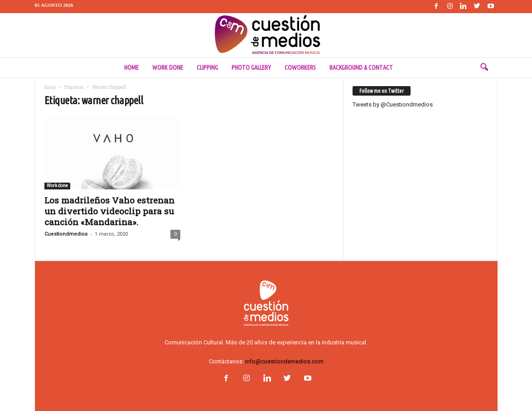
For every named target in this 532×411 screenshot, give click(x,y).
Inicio (50, 87)
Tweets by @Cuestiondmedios (393, 104)
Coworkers (300, 68)
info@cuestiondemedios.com (284, 361)
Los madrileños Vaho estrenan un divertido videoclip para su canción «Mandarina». (109, 211)
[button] (484, 68)
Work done (168, 68)
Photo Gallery (251, 68)
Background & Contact (361, 68)
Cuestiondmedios (66, 234)
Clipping (207, 68)
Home (131, 68)
